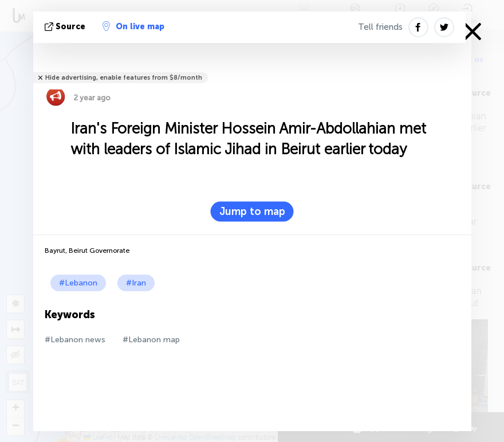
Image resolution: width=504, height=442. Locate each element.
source (66, 27)
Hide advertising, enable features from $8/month (124, 78)
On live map (133, 26)
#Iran (136, 283)
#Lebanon (78, 283)
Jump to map (252, 212)
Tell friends (380, 27)
